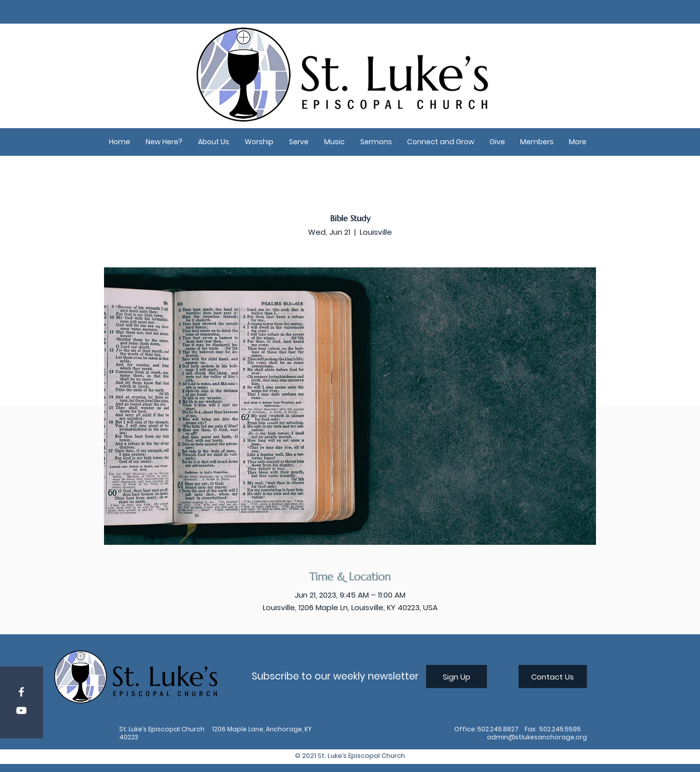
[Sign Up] (457, 677)
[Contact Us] (553, 677)
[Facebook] (21, 692)
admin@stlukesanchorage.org (537, 737)
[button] (164, 142)
